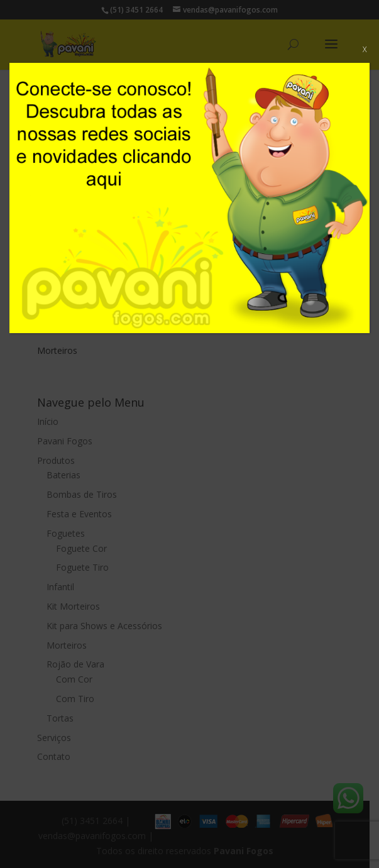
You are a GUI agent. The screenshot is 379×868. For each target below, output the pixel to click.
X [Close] (365, 49)
